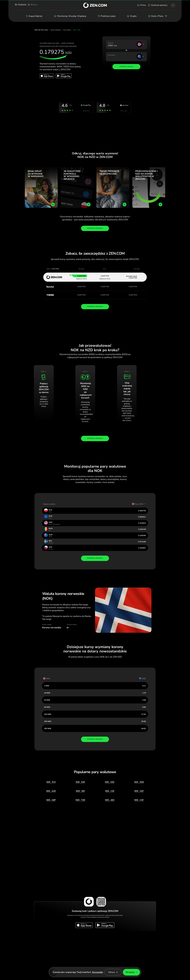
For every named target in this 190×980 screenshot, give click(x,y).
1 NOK (47, 686)
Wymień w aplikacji (95, 228)
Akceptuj (131, 972)
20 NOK (47, 700)
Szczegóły (97, 972)
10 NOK (47, 693)
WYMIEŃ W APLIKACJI (95, 307)
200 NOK (48, 721)
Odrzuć (113, 972)
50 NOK (47, 707)
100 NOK (48, 714)
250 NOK (48, 728)
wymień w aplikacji (95, 558)
